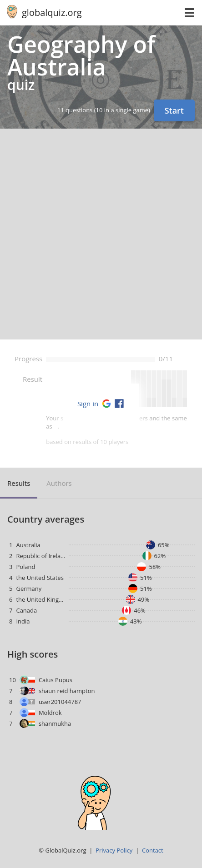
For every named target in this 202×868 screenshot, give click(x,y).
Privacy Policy (114, 850)
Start (174, 110)
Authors (59, 483)
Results (19, 483)
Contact (153, 850)
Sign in (88, 404)
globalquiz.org (52, 12)
